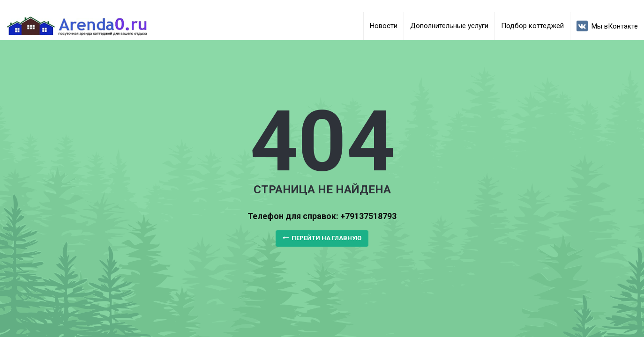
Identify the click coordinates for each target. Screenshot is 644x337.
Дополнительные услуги (449, 26)
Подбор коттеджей (532, 26)
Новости (384, 26)
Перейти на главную (322, 238)
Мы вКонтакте (607, 26)
